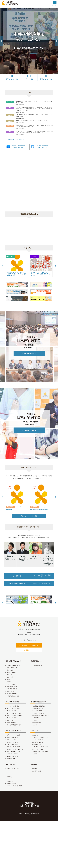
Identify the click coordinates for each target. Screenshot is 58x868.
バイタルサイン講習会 (29, 430)
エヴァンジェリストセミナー (14, 713)
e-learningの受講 (11, 784)
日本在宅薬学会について (29, 48)
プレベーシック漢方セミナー (39, 737)
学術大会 (34, 764)
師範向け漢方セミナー (38, 749)
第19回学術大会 (36, 771)
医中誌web (9, 682)
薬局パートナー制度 (11, 737)
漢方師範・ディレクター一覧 (39, 752)
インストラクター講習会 (13, 708)
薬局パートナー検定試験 (13, 747)
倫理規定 (8, 679)
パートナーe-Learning (12, 745)
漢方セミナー (35, 731)
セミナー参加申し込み (12, 723)
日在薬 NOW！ (35, 718)
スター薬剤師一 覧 (11, 668)
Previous (2, 41)
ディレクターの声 (11, 718)
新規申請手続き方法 (37, 708)
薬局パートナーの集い (12, 742)
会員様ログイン (29, 650)
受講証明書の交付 (37, 661)
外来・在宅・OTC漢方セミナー (40, 747)
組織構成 (8, 675)
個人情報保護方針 (11, 694)
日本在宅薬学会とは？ (29, 353)
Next (56, 41)
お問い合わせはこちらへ (29, 640)
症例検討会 (34, 720)
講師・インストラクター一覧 (14, 716)
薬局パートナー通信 (11, 756)
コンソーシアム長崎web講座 (14, 786)
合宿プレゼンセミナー (13, 764)
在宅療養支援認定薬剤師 (39, 702)
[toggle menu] (55, 2)
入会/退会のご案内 (11, 687)
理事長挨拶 (9, 670)
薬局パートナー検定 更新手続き (15, 749)
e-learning (36, 645)
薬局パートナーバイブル (13, 752)
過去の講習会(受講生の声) (13, 725)
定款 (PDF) (9, 677)
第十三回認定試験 (36, 711)
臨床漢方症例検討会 (37, 742)
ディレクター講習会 (11, 711)
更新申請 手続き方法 (37, 713)
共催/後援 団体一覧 (11, 689)
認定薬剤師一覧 (36, 723)
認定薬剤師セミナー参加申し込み (40, 716)
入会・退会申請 (22, 645)
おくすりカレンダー (11, 684)
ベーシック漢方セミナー (38, 740)
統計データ (9, 720)
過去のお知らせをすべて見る (15, 140)
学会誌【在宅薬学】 (11, 672)
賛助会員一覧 (10, 691)
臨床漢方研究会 (36, 745)
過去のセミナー (36, 725)
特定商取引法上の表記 (12, 696)
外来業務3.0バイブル (12, 754)
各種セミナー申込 (11, 740)
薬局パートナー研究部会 (13, 731)
